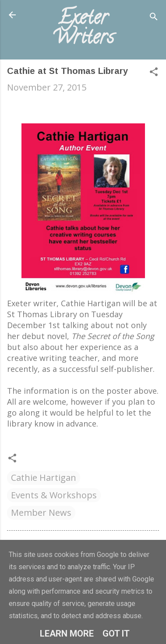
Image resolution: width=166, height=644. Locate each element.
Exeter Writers (83, 29)
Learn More (67, 633)
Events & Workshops (54, 495)
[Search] (154, 18)
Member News (41, 513)
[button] (154, 73)
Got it (116, 633)
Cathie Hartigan (44, 478)
